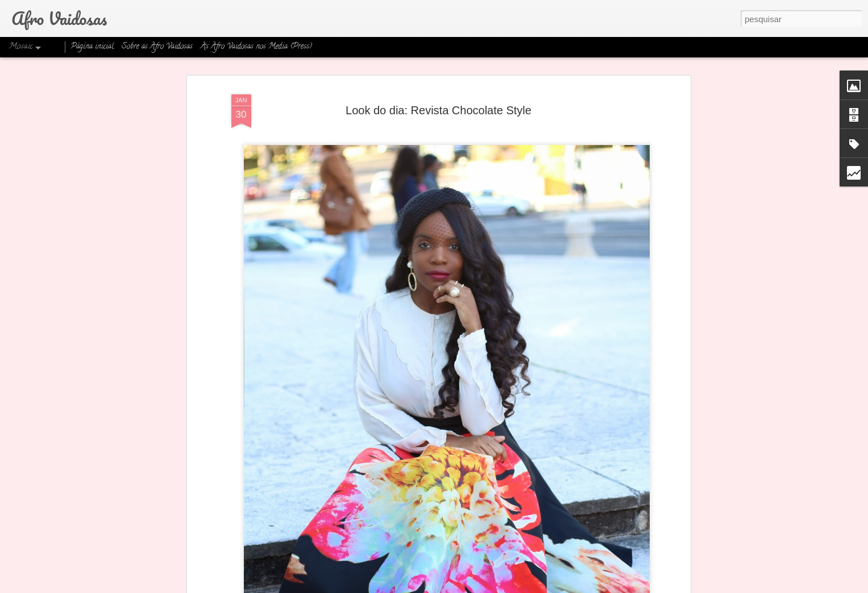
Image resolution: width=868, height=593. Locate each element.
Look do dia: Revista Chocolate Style (439, 110)
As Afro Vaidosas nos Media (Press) (256, 47)
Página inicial (92, 47)
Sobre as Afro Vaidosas (157, 47)
